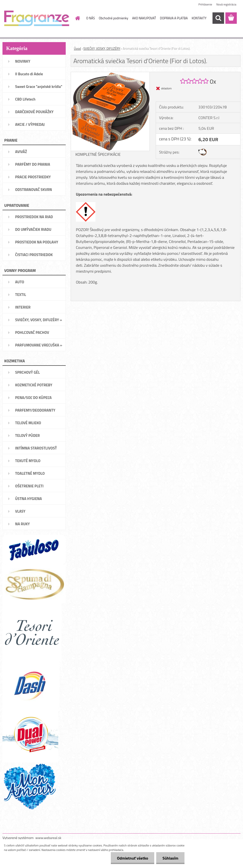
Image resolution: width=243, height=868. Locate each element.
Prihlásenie (205, 4)
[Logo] (37, 18)
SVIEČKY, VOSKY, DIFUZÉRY (102, 49)
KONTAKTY (199, 18)
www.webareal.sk (48, 838)
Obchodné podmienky (113, 18)
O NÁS (91, 18)
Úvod (77, 49)
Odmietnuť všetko (132, 858)
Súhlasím (170, 858)
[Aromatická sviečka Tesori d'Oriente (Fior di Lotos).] (110, 74)
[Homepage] (77, 18)
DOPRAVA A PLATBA (174, 18)
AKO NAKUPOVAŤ (144, 18)
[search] (218, 18)
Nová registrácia (226, 4)
